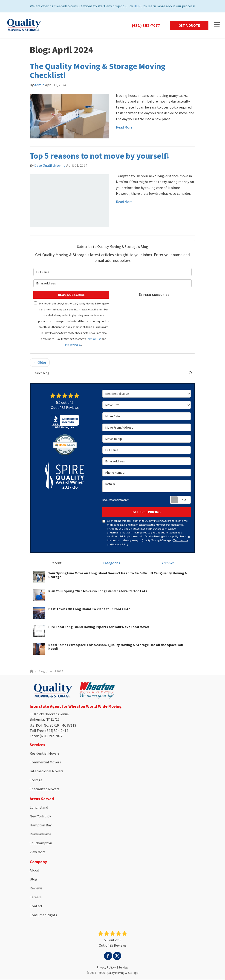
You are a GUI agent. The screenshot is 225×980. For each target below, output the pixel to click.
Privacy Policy (73, 345)
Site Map (122, 968)
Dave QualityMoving (50, 166)
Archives (168, 563)
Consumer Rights (43, 915)
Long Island (39, 808)
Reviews (36, 888)
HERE (138, 6)
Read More (124, 128)
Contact (36, 906)
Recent (56, 563)
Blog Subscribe (71, 295)
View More (38, 852)
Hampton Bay (41, 825)
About (35, 871)
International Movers (46, 771)
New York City (40, 817)
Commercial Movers (45, 762)
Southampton (41, 843)
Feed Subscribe (154, 295)
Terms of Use (94, 339)
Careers (36, 897)
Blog (33, 880)
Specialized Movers (45, 789)
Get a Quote (189, 25)
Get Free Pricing (147, 512)
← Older (40, 363)
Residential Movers (45, 754)
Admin (39, 85)
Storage (36, 780)
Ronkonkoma (40, 834)
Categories (111, 563)
